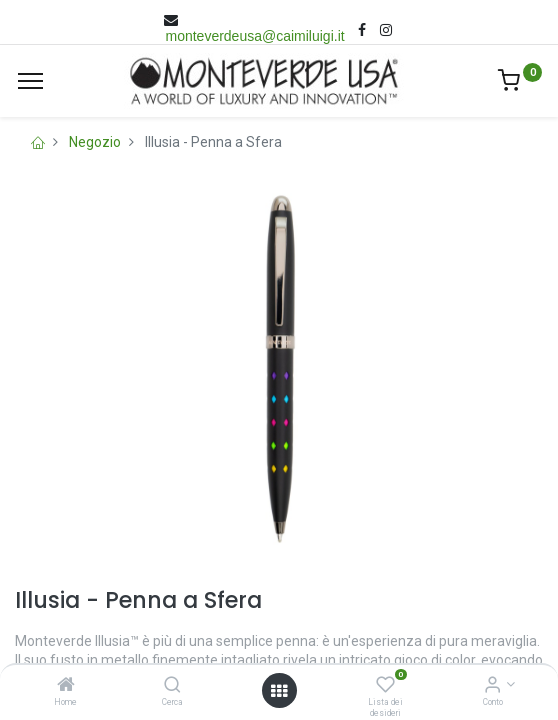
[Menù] (30, 81)
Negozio (95, 142)
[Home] (66, 686)
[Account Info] (492, 686)
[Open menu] (279, 691)
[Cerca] (172, 686)
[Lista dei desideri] (385, 686)
